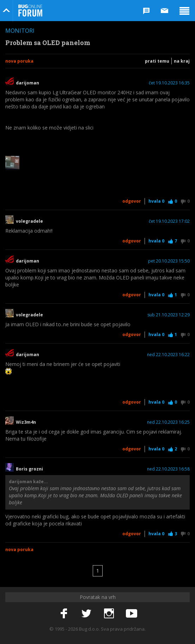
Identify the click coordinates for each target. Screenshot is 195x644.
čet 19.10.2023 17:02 (169, 221)
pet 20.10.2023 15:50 (169, 261)
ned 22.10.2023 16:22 (168, 355)
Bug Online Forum (30, 11)
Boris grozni (29, 469)
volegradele (29, 221)
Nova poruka (19, 61)
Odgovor (132, 201)
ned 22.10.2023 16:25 (168, 422)
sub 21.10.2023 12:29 (169, 315)
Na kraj (182, 61)
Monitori (20, 31)
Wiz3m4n (26, 422)
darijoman (28, 83)
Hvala (156, 201)
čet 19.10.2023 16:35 (169, 83)
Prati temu (157, 61)
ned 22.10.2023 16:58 (168, 469)
